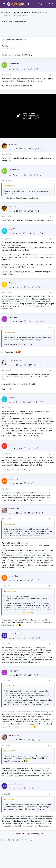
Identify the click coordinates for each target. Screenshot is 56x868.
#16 (53, 745)
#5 (54, 239)
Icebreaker (20, 384)
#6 (54, 293)
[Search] (53, 4)
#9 (54, 408)
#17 (53, 794)
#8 (54, 371)
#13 (53, 586)
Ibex (27, 384)
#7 (54, 327)
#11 (53, 489)
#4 (54, 217)
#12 (53, 519)
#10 (53, 454)
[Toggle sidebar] (49, 4)
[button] (4, 4)
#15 (53, 681)
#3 (54, 181)
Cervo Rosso (8, 16)
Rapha (13, 384)
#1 (54, 75)
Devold (32, 384)
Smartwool (6, 384)
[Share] (50, 75)
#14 (53, 644)
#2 (54, 155)
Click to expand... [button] (28, 613)
